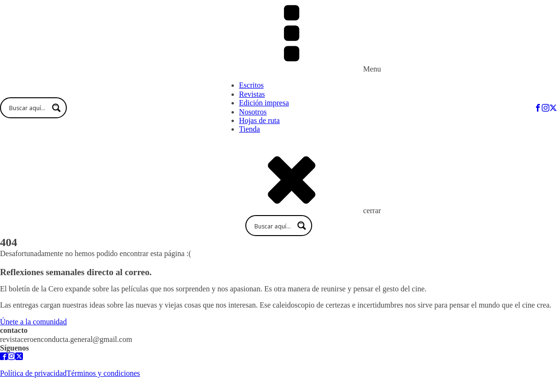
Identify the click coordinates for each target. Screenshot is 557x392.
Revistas (252, 94)
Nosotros (253, 112)
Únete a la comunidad (33, 322)
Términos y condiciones (104, 373)
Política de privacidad (33, 373)
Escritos (252, 85)
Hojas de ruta (259, 120)
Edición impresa (264, 103)
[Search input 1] (38, 108)
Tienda (250, 129)
